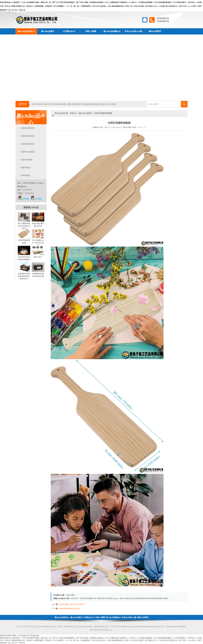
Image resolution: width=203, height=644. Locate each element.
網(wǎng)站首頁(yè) (26, 31)
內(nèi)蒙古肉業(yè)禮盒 (62, 104)
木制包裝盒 (26, 175)
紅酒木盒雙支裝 (27, 136)
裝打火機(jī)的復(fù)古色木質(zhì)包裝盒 (24, 226)
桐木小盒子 (38, 257)
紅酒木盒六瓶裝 (27, 152)
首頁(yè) (73, 113)
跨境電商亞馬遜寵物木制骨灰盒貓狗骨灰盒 (24, 276)
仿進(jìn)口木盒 (105, 104)
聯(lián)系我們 (155, 31)
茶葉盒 (114, 104)
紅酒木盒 (39, 104)
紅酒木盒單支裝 (27, 128)
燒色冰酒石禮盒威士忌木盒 (69, 609)
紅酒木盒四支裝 (27, 144)
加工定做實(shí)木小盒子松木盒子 (38, 243)
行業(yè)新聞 (91, 31)
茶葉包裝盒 (26, 168)
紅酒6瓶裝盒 (94, 104)
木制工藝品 (85, 104)
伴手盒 (51, 104)
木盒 (33, 104)
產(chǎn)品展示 (48, 31)
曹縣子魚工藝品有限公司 (99, 598)
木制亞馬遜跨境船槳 (153, 598)
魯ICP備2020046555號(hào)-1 (101, 630)
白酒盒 (45, 104)
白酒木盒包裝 (27, 160)
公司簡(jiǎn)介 (69, 31)
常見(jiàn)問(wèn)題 (133, 31)
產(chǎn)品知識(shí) (112, 31)
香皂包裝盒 (76, 104)
